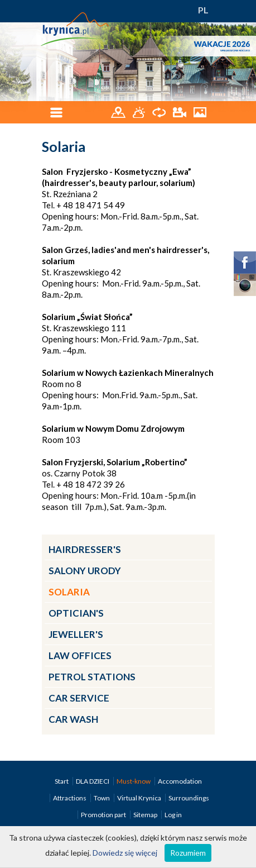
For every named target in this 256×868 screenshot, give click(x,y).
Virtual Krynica (140, 798)
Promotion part (104, 815)
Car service (79, 698)
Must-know (134, 781)
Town (102, 798)
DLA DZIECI (93, 781)
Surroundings (189, 798)
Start (62, 781)
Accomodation (180, 781)
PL (203, 10)
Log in (173, 815)
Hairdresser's (85, 549)
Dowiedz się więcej (125, 853)
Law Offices (80, 655)
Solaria (69, 592)
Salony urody (85, 571)
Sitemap (145, 815)
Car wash (73, 719)
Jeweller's (76, 634)
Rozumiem (188, 853)
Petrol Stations (92, 677)
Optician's (76, 613)
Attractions (70, 798)
